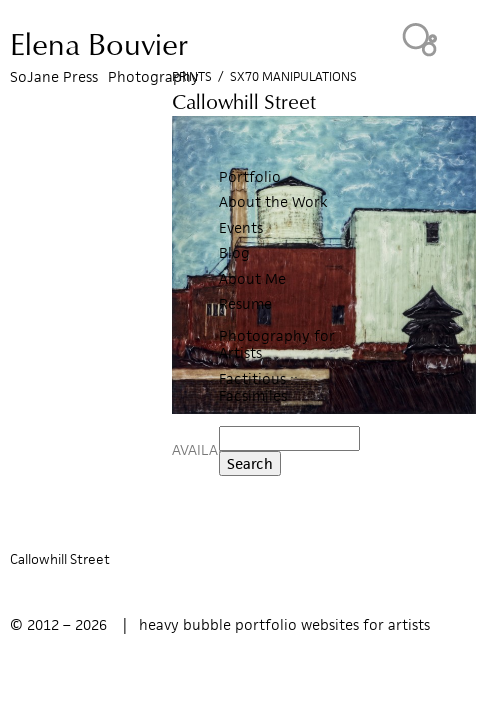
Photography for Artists (277, 344)
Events (241, 227)
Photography (153, 76)
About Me (252, 278)
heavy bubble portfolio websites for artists (284, 624)
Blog (234, 252)
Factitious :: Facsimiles (258, 387)
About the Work (273, 201)
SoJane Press (54, 76)
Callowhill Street (60, 559)
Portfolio (250, 176)
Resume (245, 303)
